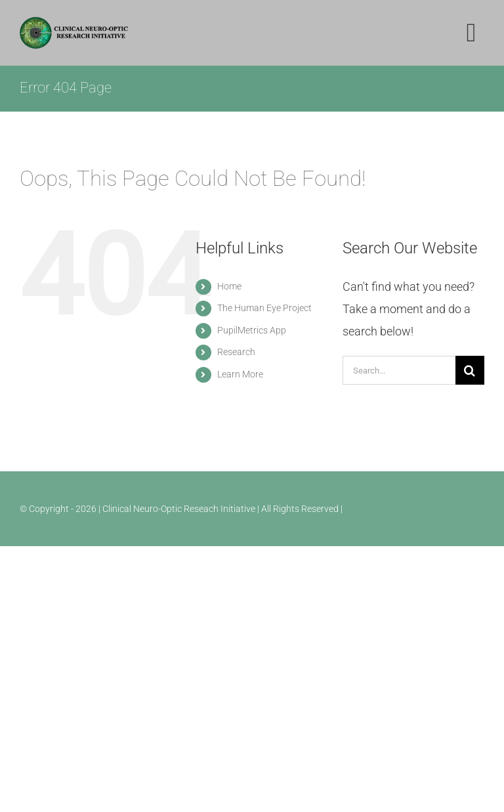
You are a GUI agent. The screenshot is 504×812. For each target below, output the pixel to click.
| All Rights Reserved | (300, 509)
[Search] (470, 370)
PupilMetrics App (252, 330)
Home (229, 286)
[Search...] (399, 370)
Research (236, 352)
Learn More (240, 374)
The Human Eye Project (264, 308)
